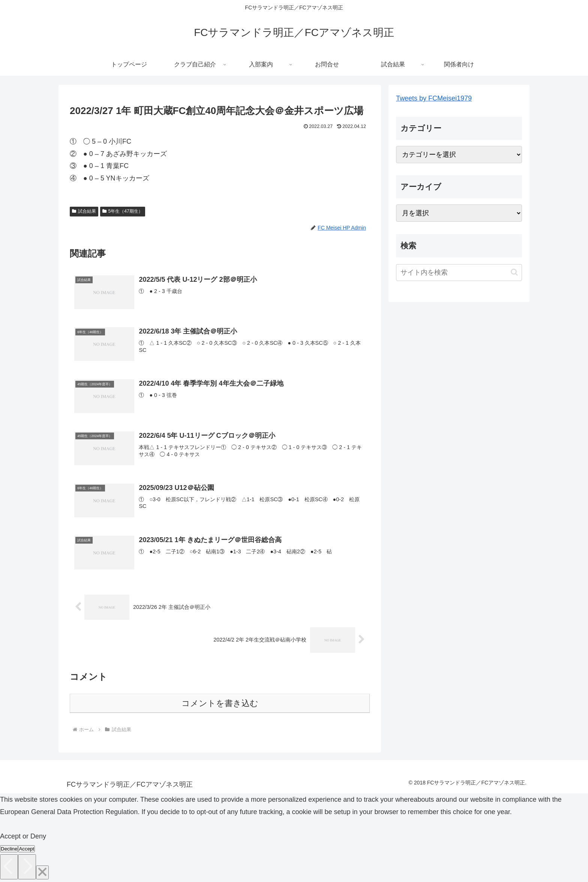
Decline (9, 849)
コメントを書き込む (220, 704)
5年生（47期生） (123, 211)
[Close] (42, 873)
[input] (459, 273)
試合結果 (84, 211)
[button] (514, 272)
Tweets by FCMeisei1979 (434, 98)
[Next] (27, 867)
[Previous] (9, 867)
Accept (26, 849)
